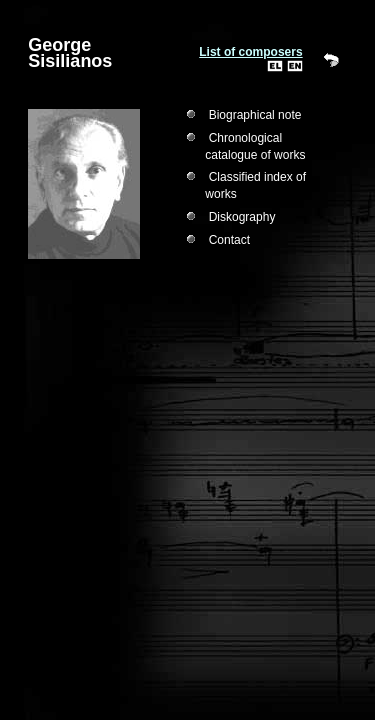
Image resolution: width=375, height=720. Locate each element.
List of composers (250, 52)
